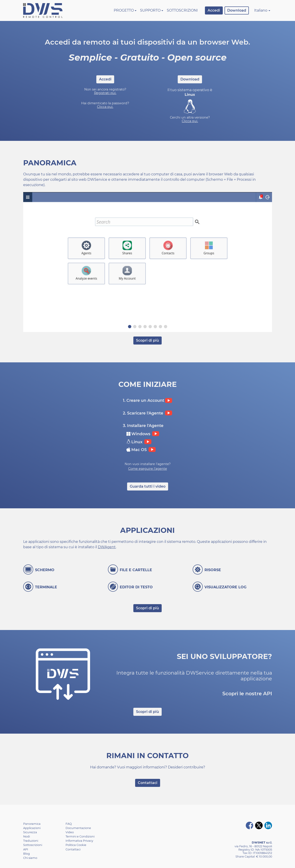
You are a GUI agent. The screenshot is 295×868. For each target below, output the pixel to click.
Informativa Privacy (79, 841)
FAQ (69, 824)
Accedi (214, 10)
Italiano (261, 10)
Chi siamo (30, 858)
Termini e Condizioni (80, 836)
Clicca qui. (105, 107)
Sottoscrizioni (182, 10)
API (26, 849)
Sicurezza (30, 832)
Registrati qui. (105, 93)
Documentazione (78, 828)
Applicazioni (32, 828)
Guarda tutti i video (148, 486)
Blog (27, 854)
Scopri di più (147, 340)
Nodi (27, 836)
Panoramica (32, 824)
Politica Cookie (76, 845)
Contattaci (148, 783)
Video (70, 832)
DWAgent (107, 547)
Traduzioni (31, 841)
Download (237, 10)
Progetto (124, 10)
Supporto (150, 10)
